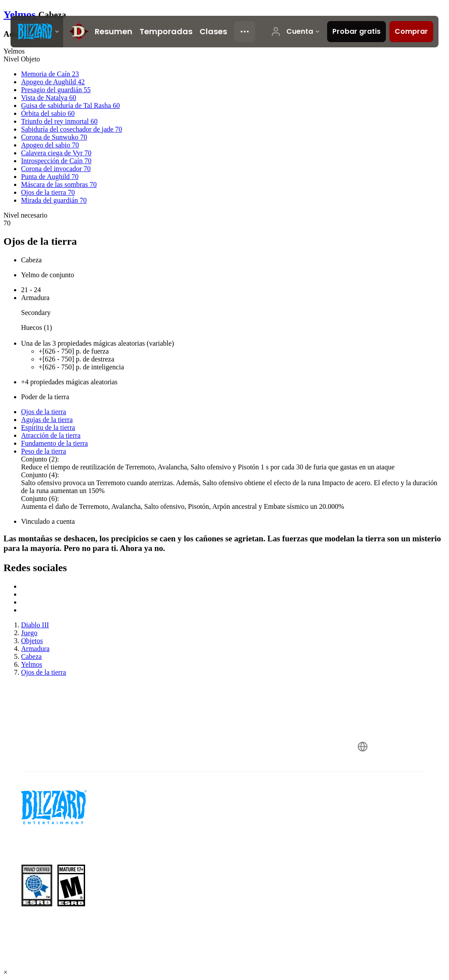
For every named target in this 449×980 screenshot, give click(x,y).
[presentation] (37, 32)
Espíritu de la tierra (48, 427)
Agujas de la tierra (47, 420)
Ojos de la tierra (44, 412)
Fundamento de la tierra (54, 443)
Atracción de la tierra (51, 435)
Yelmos (21, 14)
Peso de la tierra (44, 451)
